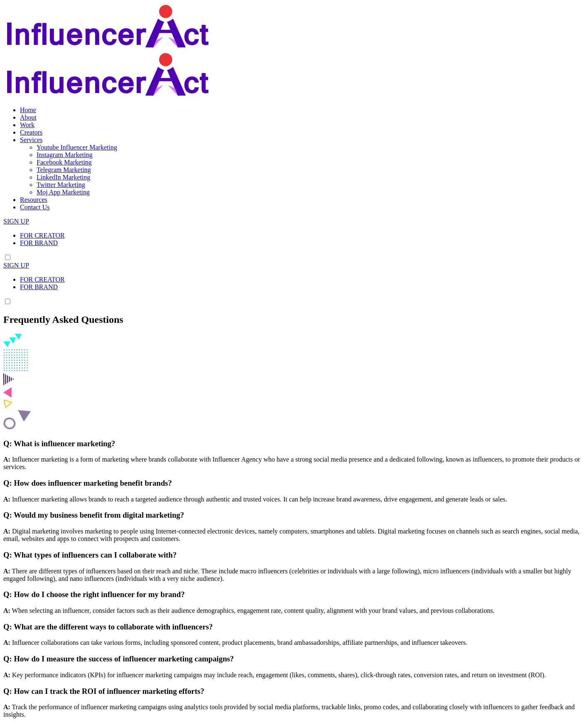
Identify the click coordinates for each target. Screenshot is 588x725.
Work (27, 125)
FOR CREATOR (42, 235)
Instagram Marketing (65, 155)
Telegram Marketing (64, 170)
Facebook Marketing (64, 162)
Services (31, 140)
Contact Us (35, 207)
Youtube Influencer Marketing (77, 147)
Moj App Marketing (63, 192)
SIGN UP (16, 221)
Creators (31, 132)
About (28, 117)
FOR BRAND (39, 243)
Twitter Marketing (61, 185)
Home (28, 110)
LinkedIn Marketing (63, 177)
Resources (34, 200)
